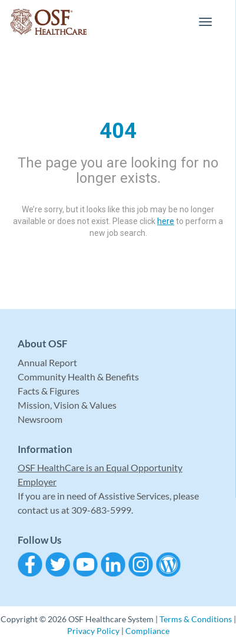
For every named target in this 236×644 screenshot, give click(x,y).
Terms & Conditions (196, 619)
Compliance (147, 631)
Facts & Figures (49, 391)
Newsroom (40, 419)
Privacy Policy (93, 631)
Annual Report (47, 362)
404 (118, 131)
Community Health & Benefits (78, 377)
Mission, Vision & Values (67, 405)
